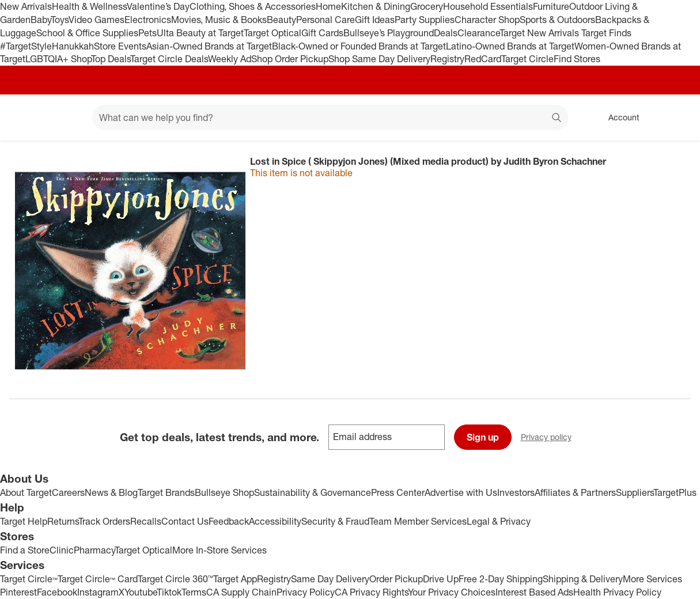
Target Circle (527, 59)
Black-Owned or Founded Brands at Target (359, 46)
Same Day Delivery (330, 579)
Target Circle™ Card (98, 579)
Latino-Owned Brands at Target (510, 46)
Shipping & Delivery (583, 579)
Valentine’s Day (158, 6)
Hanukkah (73, 46)
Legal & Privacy (499, 521)
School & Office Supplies (87, 33)
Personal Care (326, 20)
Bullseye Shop (224, 492)
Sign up (483, 437)
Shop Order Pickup (290, 59)
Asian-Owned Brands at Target (209, 46)
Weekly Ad (230, 59)
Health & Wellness (89, 6)
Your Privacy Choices (452, 592)
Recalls (146, 521)
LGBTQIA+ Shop (58, 59)
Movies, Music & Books (219, 20)
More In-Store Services (220, 550)
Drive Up (441, 579)
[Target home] (25, 117)
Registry (447, 59)
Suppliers (635, 492)
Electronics (148, 20)
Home (328, 6)
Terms (194, 592)
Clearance (478, 33)
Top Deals (111, 59)
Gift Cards (322, 33)
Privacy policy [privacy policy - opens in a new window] (551, 438)
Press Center (398, 492)
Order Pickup (396, 579)
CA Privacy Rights (371, 592)
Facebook (57, 592)
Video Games (97, 20)
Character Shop (487, 20)
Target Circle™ (29, 579)
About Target (26, 492)
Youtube (141, 592)
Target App (235, 579)
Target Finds (606, 33)
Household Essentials (488, 6)
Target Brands (166, 492)
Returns (63, 521)
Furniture (551, 6)
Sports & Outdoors (557, 20)
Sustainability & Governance (313, 492)
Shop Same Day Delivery (379, 59)
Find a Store (25, 550)
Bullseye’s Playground (389, 33)
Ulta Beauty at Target (200, 33)
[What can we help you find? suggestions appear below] (330, 117)
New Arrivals (26, 6)
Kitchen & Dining (376, 6)
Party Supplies (425, 20)
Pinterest (18, 592)
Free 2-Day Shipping (501, 579)
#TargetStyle (26, 46)
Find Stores (577, 59)
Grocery (427, 6)
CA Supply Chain (241, 592)
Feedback (229, 521)
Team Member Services (418, 521)
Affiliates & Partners (575, 492)
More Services (652, 579)
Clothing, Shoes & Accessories (253, 6)
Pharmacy (94, 550)
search (557, 119)
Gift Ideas (375, 20)
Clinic (62, 550)
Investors (516, 492)
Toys (60, 20)
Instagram (98, 592)
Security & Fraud (335, 521)
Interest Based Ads (534, 592)
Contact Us (185, 521)
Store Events (120, 46)
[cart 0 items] (676, 117)
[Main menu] (66, 117)
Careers (68, 492)
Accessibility (275, 521)
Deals (446, 33)
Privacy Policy (306, 592)
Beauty (281, 20)
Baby (41, 20)
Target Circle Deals (169, 59)
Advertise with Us (461, 492)
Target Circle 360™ (175, 579)
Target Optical (273, 33)
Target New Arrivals (540, 33)
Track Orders (104, 521)
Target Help (24, 521)
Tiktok (169, 592)
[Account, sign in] (618, 117)
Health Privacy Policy (617, 592)
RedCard (483, 59)
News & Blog (111, 492)
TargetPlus (675, 492)
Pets (147, 33)
